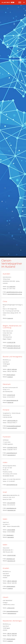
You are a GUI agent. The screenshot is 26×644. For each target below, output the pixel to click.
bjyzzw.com (10, 318)
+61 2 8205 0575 (11, 287)
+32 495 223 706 (11, 342)
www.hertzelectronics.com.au (15, 294)
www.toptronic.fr (11, 455)
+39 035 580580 (11, 530)
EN (24, 2)
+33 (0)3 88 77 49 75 (12, 448)
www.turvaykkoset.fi (12, 428)
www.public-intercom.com (14, 348)
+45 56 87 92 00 (11, 395)
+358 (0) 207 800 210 (12, 421)
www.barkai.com (11, 510)
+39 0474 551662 (11, 555)
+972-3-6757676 (11, 503)
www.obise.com (11, 561)
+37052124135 (11, 608)
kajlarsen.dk (10, 402)
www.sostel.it (11, 537)
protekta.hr (10, 377)
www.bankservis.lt (12, 613)
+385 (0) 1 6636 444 (12, 369)
